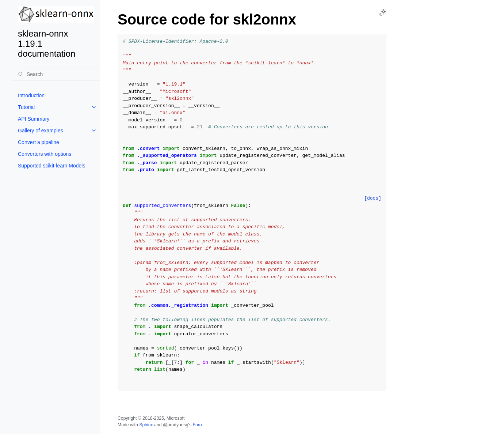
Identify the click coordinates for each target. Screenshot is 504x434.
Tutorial (26, 107)
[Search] (56, 74)
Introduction (31, 95)
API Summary (34, 119)
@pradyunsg (176, 425)
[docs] (373, 198)
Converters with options (45, 154)
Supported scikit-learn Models (51, 166)
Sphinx (146, 425)
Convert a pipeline (39, 142)
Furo (197, 425)
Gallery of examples (41, 131)
